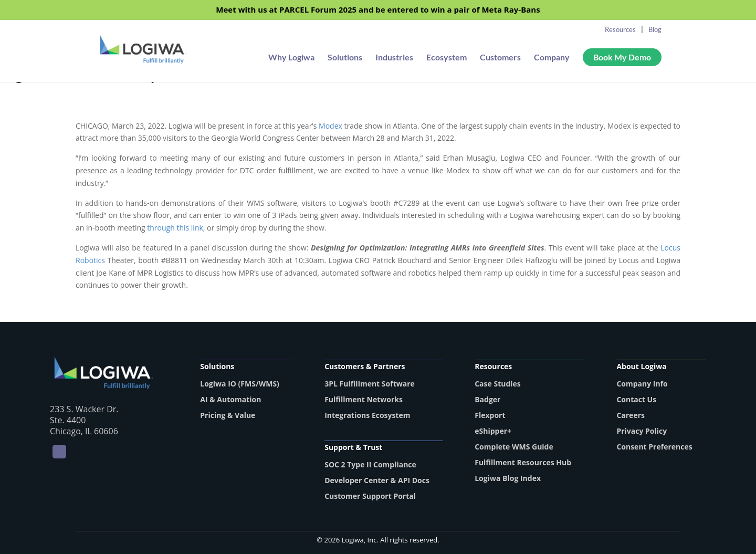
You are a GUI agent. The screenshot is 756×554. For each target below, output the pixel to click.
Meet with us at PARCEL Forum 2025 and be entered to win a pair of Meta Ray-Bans (378, 10)
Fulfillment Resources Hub (523, 462)
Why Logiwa (291, 58)
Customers (500, 58)
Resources (620, 29)
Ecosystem (447, 58)
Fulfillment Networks (364, 399)
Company (552, 58)
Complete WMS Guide (514, 447)
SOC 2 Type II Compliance (370, 464)
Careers (631, 415)
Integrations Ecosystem (367, 415)
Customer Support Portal (370, 496)
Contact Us (636, 399)
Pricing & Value (228, 415)
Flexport (490, 415)
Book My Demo (622, 57)
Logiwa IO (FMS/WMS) (240, 384)
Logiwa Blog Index (508, 478)
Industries (394, 58)
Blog (655, 29)
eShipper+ (493, 431)
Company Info (642, 384)
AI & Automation (230, 399)
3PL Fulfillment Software (370, 384)
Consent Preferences (654, 447)
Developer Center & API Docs (377, 480)
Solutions (345, 58)
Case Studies (498, 384)
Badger (487, 399)
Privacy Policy (642, 431)
